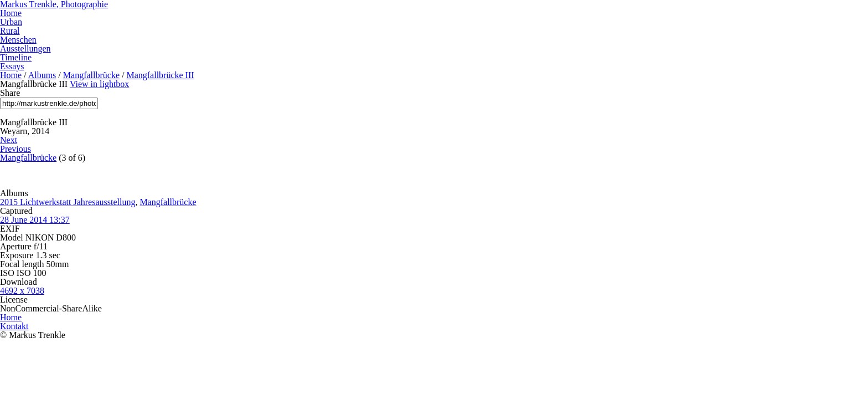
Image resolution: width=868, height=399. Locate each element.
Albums (42, 75)
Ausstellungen (25, 48)
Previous (15, 149)
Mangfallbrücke (91, 75)
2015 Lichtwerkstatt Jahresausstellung (68, 202)
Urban (11, 22)
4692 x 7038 (22, 291)
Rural (10, 31)
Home (11, 13)
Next (9, 140)
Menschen (18, 40)
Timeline (16, 57)
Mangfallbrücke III (160, 75)
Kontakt (14, 326)
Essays (12, 66)
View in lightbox (99, 84)
